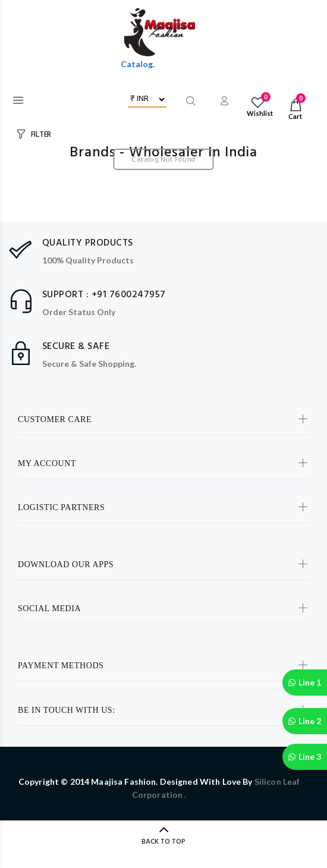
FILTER (41, 135)
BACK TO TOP (164, 842)
